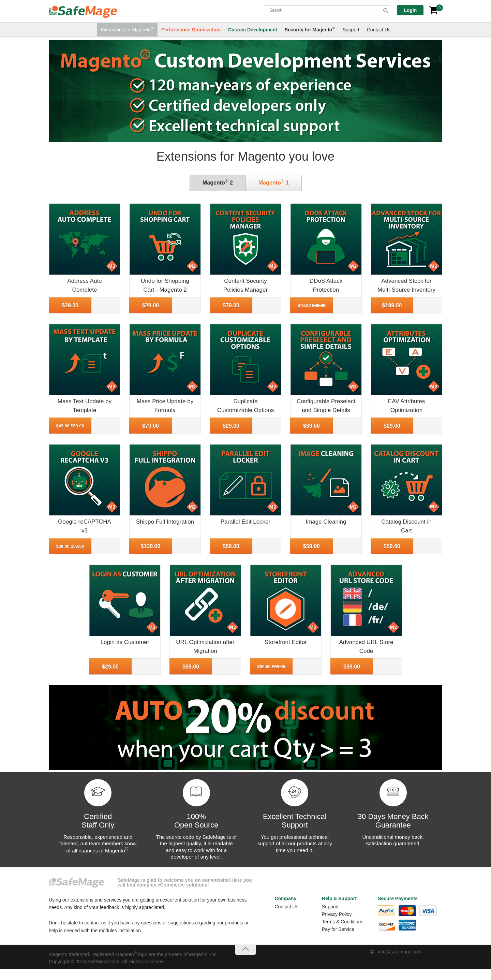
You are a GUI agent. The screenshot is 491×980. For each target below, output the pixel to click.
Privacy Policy (337, 914)
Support (351, 30)
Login (413, 10)
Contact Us (379, 30)
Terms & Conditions (343, 922)
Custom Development (253, 30)
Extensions (127, 29)
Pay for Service (338, 929)
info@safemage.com (400, 952)
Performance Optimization (191, 30)
